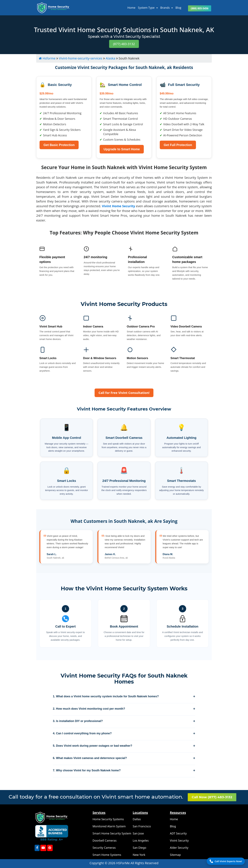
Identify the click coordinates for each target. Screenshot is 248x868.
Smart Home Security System (112, 833)
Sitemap (175, 855)
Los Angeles (141, 840)
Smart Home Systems (107, 855)
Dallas (137, 819)
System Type (147, 8)
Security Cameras (104, 848)
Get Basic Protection (59, 145)
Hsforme (47, 58)
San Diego (139, 848)
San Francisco (142, 826)
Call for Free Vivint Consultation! (124, 393)
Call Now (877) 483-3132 (212, 797)
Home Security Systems (108, 819)
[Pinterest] (50, 848)
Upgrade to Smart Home (122, 149)
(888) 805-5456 (200, 8)
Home (131, 8)
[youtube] (43, 848)
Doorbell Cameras (105, 840)
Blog (178, 8)
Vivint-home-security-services (81, 58)
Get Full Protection (178, 145)
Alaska (110, 58)
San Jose (138, 833)
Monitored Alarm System (109, 826)
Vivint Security (179, 840)
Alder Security (179, 848)
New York (139, 855)
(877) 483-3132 (124, 44)
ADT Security (178, 833)
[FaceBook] (37, 848)
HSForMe (123, 863)
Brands (165, 8)
